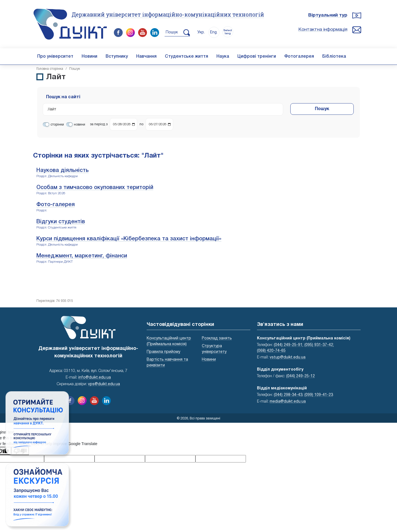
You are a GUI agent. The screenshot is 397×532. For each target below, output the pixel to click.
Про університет (55, 57)
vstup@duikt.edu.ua (288, 357)
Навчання (146, 57)
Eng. (214, 32)
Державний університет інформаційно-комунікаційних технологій (168, 14)
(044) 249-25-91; (289, 345)
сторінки (57, 125)
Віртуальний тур (328, 15)
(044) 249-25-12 (301, 376)
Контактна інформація (323, 30)
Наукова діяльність (63, 171)
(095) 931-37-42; (319, 345)
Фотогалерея (299, 57)
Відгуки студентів (61, 222)
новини (80, 125)
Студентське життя (187, 57)
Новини (89, 57)
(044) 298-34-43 (288, 395)
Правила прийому (163, 352)
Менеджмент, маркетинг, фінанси (82, 256)
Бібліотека (334, 57)
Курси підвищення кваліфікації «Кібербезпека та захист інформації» (129, 239)
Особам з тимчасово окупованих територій (95, 188)
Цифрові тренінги (257, 57)
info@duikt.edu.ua (95, 378)
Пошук (322, 109)
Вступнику (117, 57)
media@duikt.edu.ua (288, 402)
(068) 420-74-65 (271, 351)
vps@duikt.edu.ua (104, 384)
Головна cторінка (50, 69)
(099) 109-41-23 (319, 395)
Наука (223, 57)
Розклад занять (217, 338)
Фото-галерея (56, 205)
